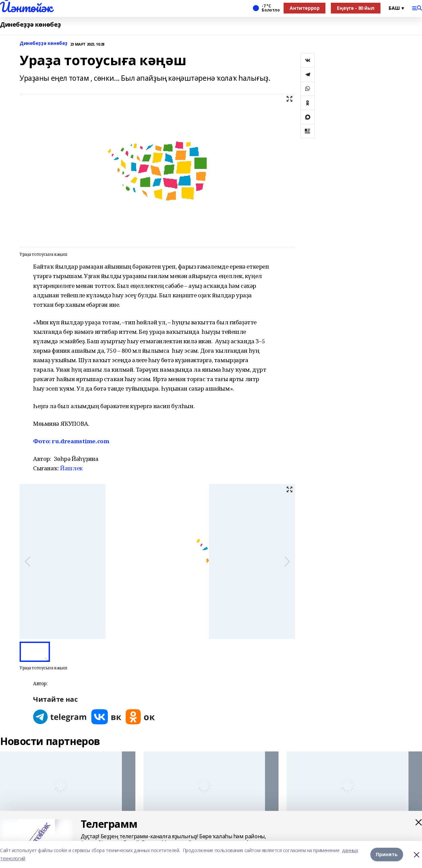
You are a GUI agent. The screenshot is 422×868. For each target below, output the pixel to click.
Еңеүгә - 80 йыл (356, 8)
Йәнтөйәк (26, 7)
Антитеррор (305, 8)
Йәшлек (71, 468)
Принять (387, 854)
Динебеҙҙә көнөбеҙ (30, 24)
